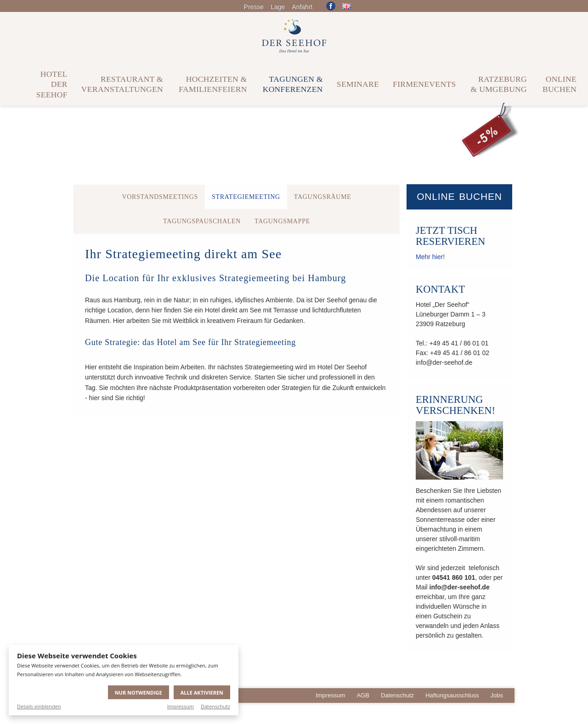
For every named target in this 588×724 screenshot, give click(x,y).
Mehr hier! (430, 257)
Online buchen (459, 196)
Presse (254, 7)
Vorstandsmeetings (160, 197)
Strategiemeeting (246, 197)
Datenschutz (215, 706)
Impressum (181, 706)
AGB (363, 695)
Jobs (497, 695)
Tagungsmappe (282, 221)
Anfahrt (302, 7)
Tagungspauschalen (202, 221)
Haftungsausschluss (452, 695)
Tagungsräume (323, 197)
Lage (278, 7)
